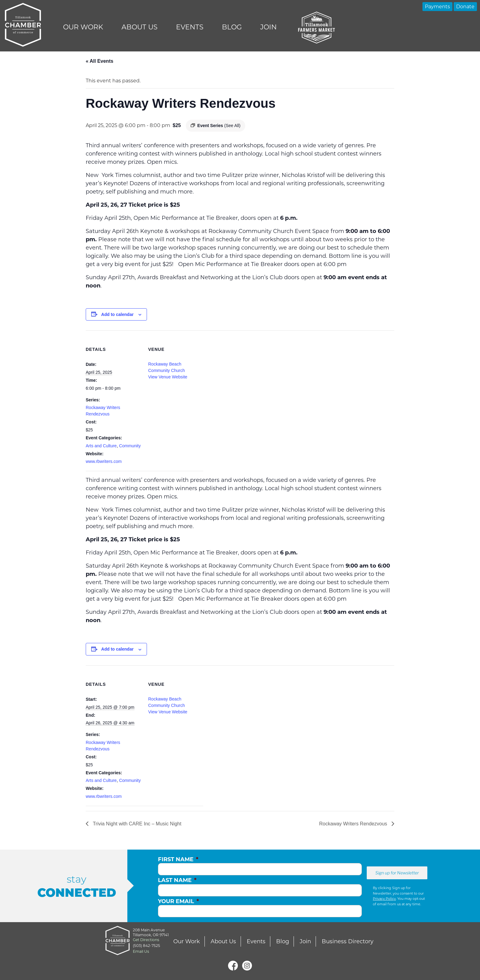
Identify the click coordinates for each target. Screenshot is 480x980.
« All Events (99, 61)
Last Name (177, 880)
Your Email (178, 901)
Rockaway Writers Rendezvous (354, 824)
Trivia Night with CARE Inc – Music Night (136, 824)
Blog (232, 27)
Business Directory (348, 941)
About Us (140, 27)
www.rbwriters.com (104, 461)
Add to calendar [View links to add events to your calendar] (118, 314)
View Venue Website (168, 377)
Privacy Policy (384, 899)
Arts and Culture (101, 446)
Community (130, 446)
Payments (437, 7)
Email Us (141, 951)
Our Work (83, 27)
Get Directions (146, 940)
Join (268, 27)
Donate (465, 7)
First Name (178, 859)
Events (190, 27)
